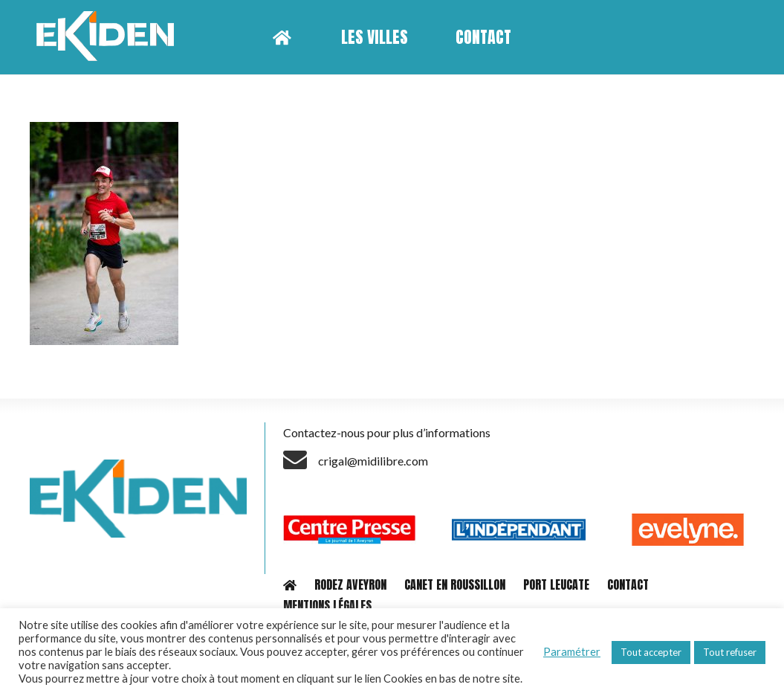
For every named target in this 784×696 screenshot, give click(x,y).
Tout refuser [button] (730, 652)
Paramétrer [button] (572, 652)
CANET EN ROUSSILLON (455, 584)
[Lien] (110, 37)
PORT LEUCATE (556, 584)
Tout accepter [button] (651, 652)
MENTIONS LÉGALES (327, 605)
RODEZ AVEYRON (350, 584)
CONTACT (628, 584)
